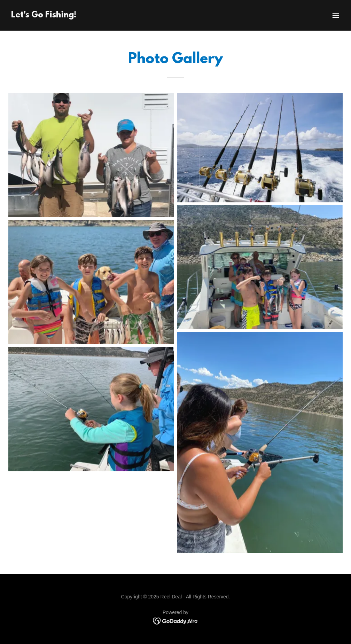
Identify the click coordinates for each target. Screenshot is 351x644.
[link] (44, 15)
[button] (336, 15)
